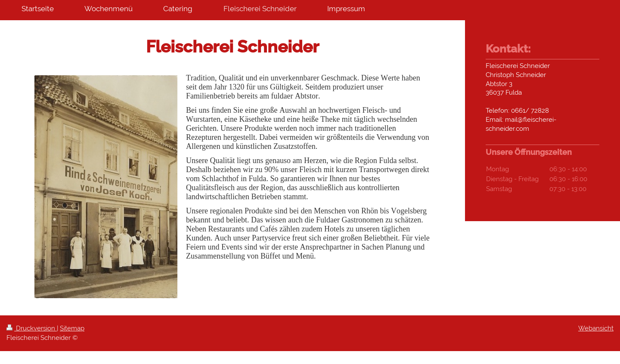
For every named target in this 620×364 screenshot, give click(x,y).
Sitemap (72, 328)
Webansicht (596, 328)
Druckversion (32, 328)
